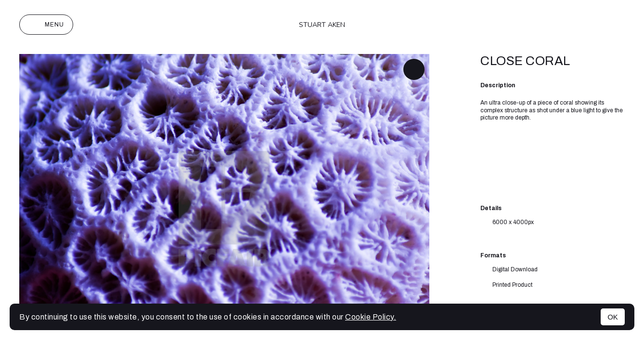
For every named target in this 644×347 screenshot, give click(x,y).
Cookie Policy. (371, 317)
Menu (46, 25)
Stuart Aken (322, 25)
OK (613, 317)
